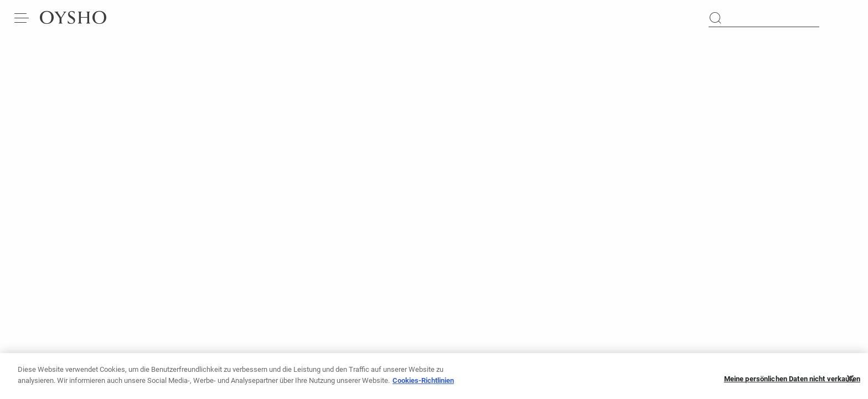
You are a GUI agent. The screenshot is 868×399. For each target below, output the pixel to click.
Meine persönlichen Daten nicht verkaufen (792, 383)
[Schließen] (850, 383)
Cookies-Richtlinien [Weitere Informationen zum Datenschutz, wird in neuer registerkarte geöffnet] (423, 385)
